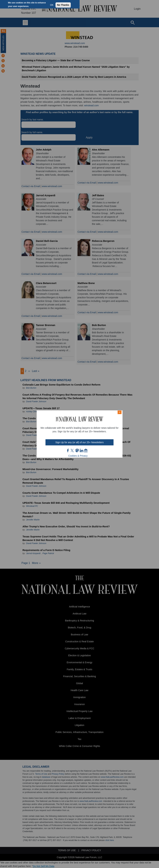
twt (73, 450)
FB (68, 450)
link (81, 450)
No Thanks (63, 5)
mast (77, 450)
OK (52, 5)
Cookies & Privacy (78, 456)
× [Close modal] (119, 412)
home (86, 450)
